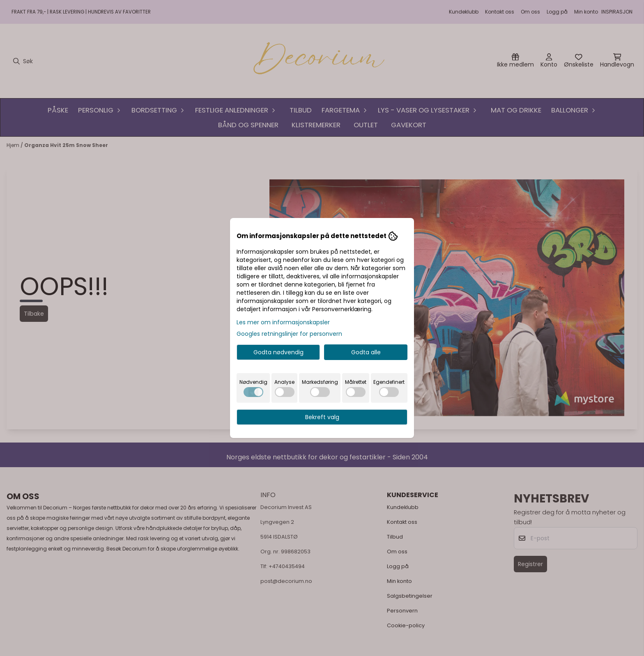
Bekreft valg (322, 417)
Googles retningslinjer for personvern (289, 334)
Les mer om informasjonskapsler (283, 322)
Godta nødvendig (278, 352)
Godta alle (366, 352)
